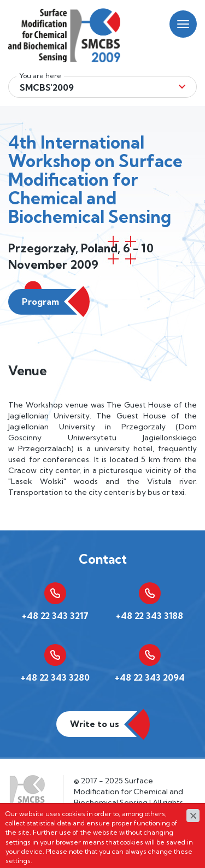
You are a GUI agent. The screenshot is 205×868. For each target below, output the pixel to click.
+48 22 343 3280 (55, 677)
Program (40, 302)
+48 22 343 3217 (55, 616)
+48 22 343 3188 (150, 616)
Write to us (95, 724)
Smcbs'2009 (47, 87)
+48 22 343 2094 (150, 677)
